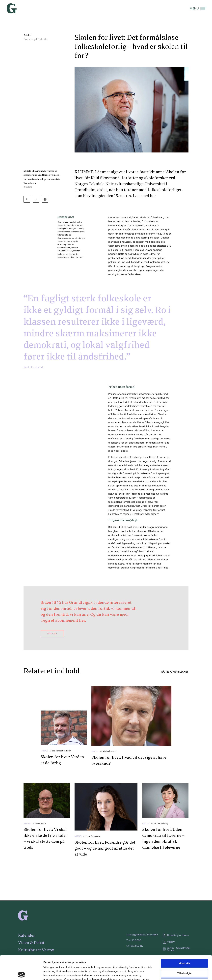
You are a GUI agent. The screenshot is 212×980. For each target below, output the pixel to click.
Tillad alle (184, 939)
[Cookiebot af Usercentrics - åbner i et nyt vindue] (21, 974)
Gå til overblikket (175, 672)
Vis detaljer (172, 973)
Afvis (184, 959)
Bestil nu (52, 633)
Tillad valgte (184, 949)
